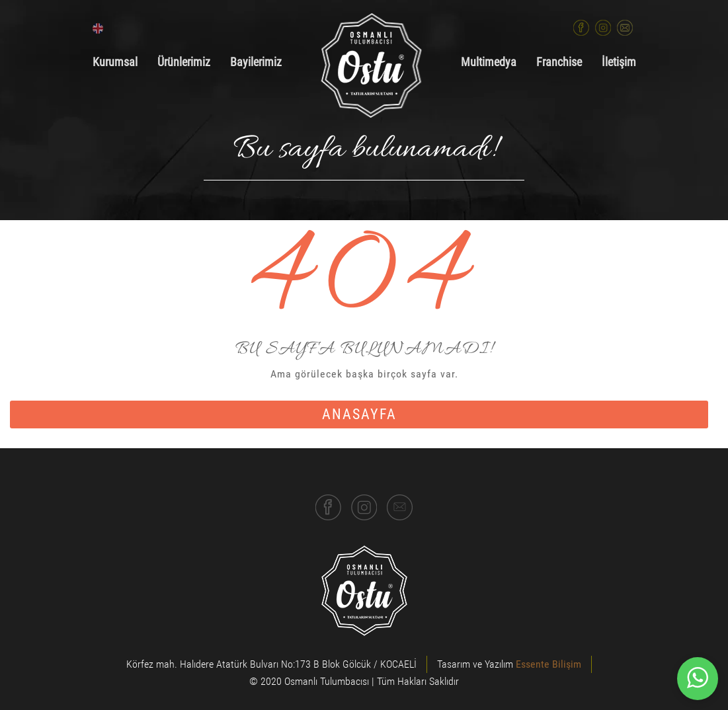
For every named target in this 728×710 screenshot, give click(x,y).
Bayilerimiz (256, 62)
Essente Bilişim (548, 664)
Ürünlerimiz (184, 62)
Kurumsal (115, 62)
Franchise (559, 62)
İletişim (619, 62)
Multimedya (489, 62)
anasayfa (359, 414)
